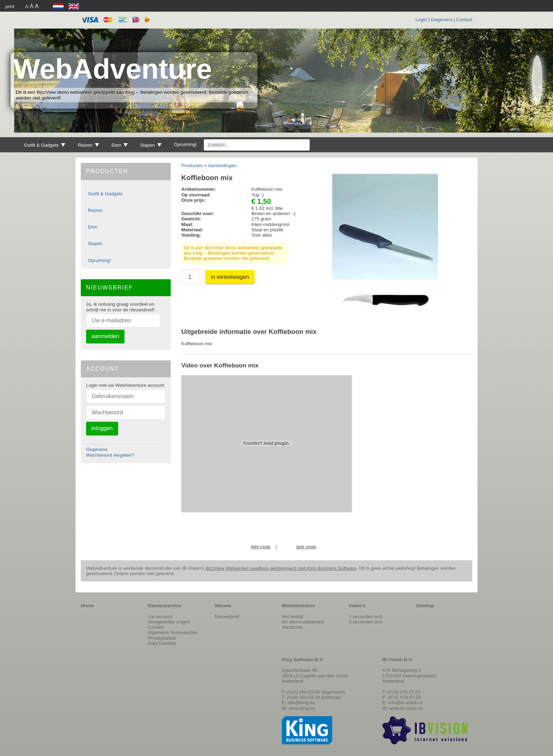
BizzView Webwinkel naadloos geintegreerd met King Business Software (281, 568)
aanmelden (105, 336)
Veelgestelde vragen (169, 622)
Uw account (160, 617)
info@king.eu (301, 703)
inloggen (102, 428)
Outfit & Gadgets (45, 145)
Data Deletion (162, 643)
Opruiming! (185, 144)
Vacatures (292, 627)
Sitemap (425, 606)
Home (87, 606)
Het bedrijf (293, 617)
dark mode (306, 547)
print (10, 7)
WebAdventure (113, 69)
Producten (192, 166)
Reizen (88, 145)
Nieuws (223, 606)
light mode (260, 547)
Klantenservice (165, 606)
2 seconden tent (366, 617)
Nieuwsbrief (227, 617)
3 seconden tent (366, 622)
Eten (120, 145)
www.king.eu (302, 708)
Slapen (151, 145)
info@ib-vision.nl (405, 703)
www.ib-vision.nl (406, 708)
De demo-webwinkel (303, 622)
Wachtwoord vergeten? (110, 455)
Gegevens (441, 20)
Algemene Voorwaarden (173, 632)
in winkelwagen (230, 277)
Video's (357, 606)
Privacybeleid (162, 638)
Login (421, 20)
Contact (464, 20)
